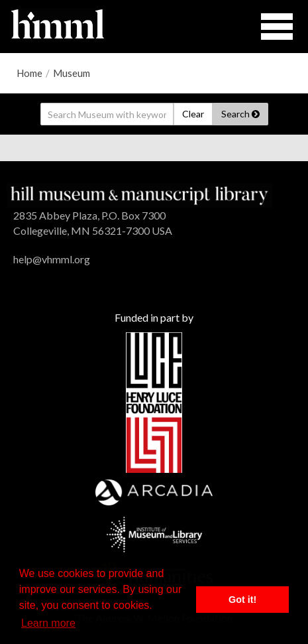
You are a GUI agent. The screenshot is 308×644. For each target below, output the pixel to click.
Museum (72, 73)
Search (240, 114)
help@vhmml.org (52, 259)
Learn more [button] (48, 623)
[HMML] (139, 194)
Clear (193, 114)
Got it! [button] (242, 600)
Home (29, 73)
